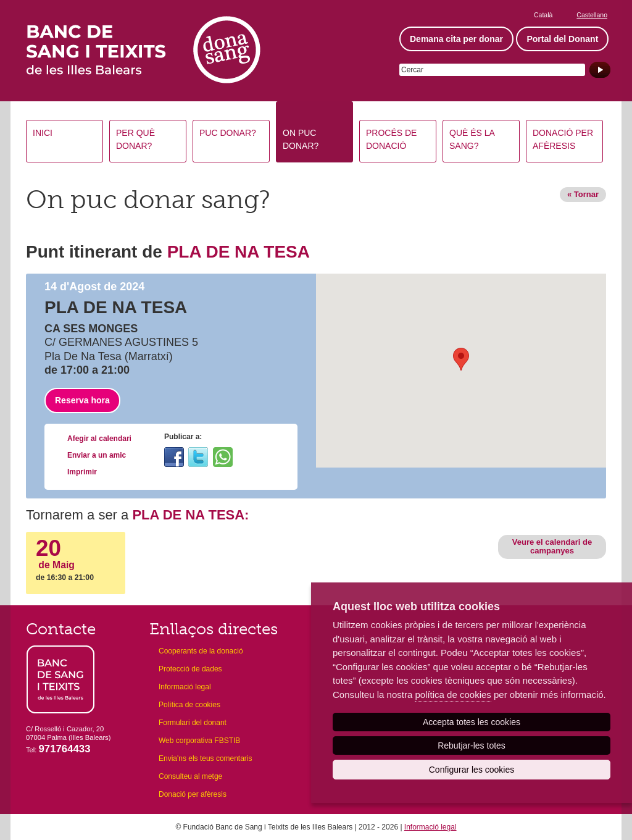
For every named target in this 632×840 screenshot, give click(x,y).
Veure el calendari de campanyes (552, 546)
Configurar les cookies (472, 770)
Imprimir (82, 472)
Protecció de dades (190, 669)
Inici (43, 133)
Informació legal (185, 687)
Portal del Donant (562, 39)
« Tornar (583, 194)
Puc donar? (228, 133)
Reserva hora (82, 400)
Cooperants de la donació (201, 651)
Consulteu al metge (190, 776)
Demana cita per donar (456, 39)
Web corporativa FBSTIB (199, 741)
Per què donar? (135, 139)
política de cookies (453, 695)
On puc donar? (301, 139)
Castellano (592, 15)
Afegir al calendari (99, 439)
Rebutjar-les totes (472, 745)
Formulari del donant (193, 723)
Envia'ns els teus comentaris (206, 758)
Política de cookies (189, 705)
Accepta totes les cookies (472, 722)
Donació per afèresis (563, 139)
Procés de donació (391, 139)
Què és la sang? (472, 139)
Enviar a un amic (97, 455)
